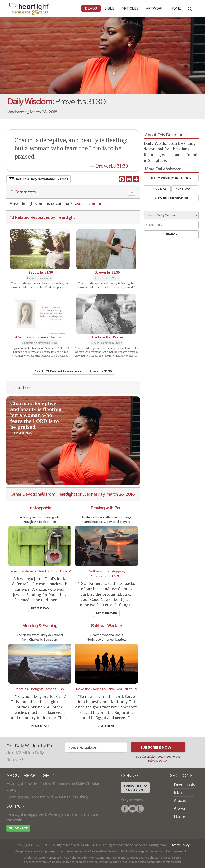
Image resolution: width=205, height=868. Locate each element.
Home (179, 816)
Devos (91, 8)
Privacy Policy (158, 761)
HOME (176, 8)
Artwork (155, 8)
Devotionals (184, 785)
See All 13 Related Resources (73, 371)
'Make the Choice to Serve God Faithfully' (107, 689)
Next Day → (185, 189)
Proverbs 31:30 (112, 166)
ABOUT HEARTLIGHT (30, 776)
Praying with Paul (106, 508)
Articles (130, 8)
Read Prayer (106, 613)
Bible (109, 8)
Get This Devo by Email (39, 179)
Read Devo (40, 608)
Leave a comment (90, 204)
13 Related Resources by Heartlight (43, 217)
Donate (18, 829)
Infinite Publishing (74, 797)
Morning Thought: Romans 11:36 (40, 689)
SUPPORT (17, 806)
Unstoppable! (40, 508)
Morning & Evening (40, 626)
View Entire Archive (171, 198)
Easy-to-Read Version (104, 851)
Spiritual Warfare (107, 626)
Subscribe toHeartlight (135, 788)
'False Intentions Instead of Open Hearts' (40, 571)
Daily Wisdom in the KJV (171, 178)
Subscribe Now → (158, 747)
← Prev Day (157, 189)
